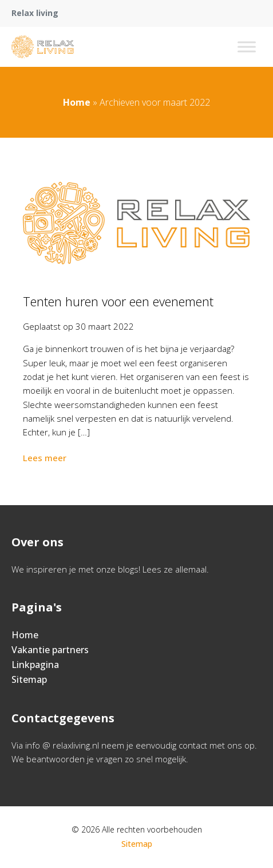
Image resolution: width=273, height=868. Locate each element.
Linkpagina (35, 665)
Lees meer (46, 458)
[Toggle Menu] (247, 47)
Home (77, 102)
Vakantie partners (50, 650)
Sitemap (29, 679)
